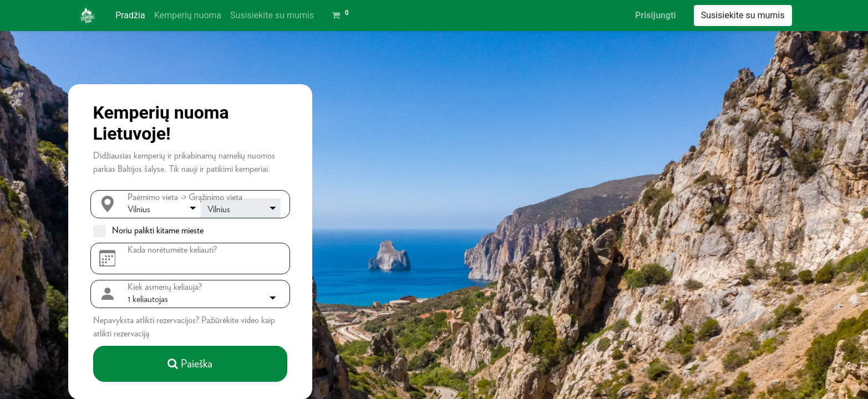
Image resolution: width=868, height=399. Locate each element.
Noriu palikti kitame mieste (158, 230)
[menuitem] (130, 16)
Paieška (190, 364)
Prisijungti (656, 15)
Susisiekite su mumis (743, 15)
